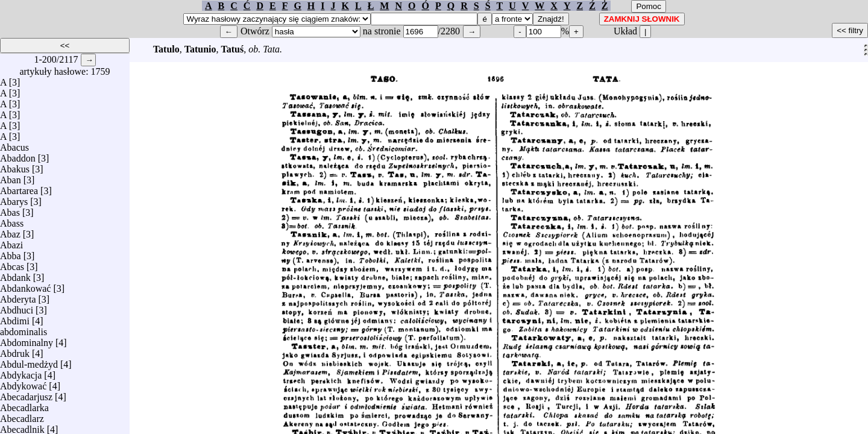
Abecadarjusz (26, 394)
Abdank (15, 275)
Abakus (15, 166)
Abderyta (18, 296)
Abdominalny (27, 340)
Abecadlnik (22, 426)
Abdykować (23, 383)
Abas (10, 209)
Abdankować (25, 285)
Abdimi (15, 318)
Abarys (14, 199)
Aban (11, 177)
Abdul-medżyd (29, 361)
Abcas (12, 264)
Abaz (10, 231)
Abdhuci (17, 307)
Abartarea (19, 188)
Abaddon (18, 155)
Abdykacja (21, 372)
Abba (11, 253)
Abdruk (15, 351)
